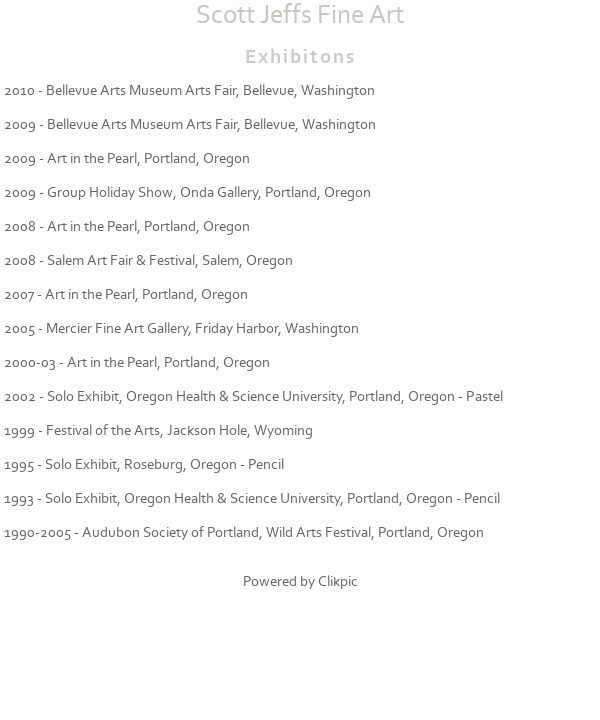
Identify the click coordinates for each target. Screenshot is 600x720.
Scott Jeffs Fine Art (300, 15)
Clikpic (338, 581)
